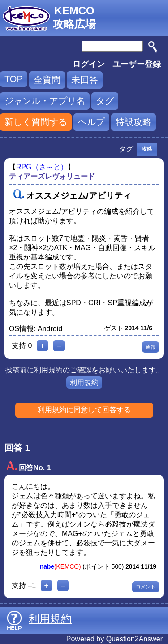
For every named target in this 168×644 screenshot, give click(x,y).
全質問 (47, 80)
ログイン (89, 64)
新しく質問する (36, 122)
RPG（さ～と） (42, 167)
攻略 (147, 149)
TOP (14, 79)
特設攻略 (134, 122)
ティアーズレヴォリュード (52, 176)
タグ (105, 101)
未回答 (85, 80)
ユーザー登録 (137, 64)
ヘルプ (91, 122)
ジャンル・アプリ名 (45, 101)
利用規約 (84, 383)
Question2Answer (134, 639)
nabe (47, 567)
